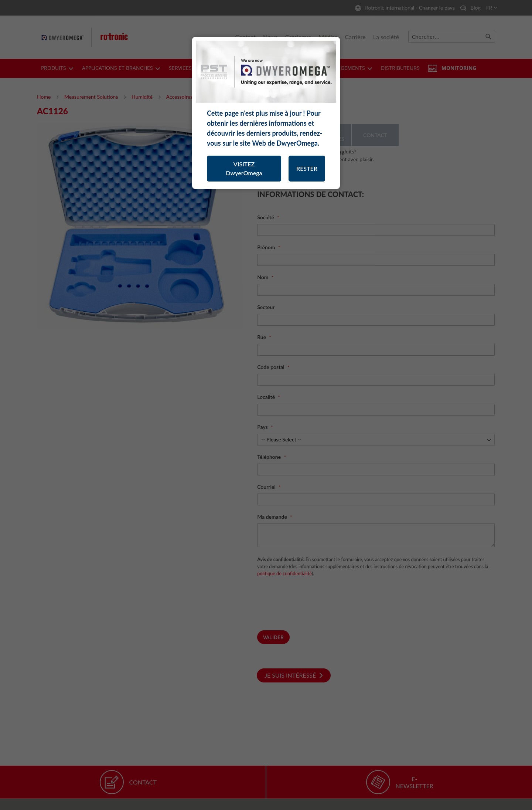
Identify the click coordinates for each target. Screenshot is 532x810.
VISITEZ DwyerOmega (244, 168)
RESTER (307, 168)
